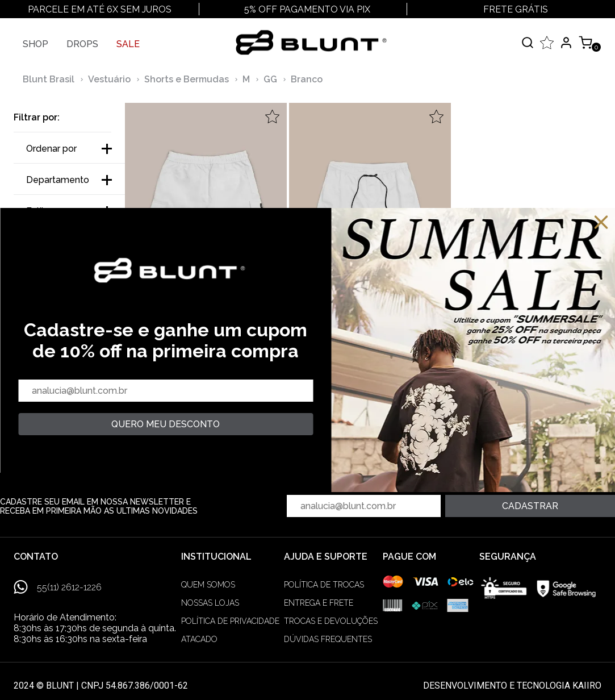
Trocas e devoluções (331, 621)
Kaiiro (587, 686)
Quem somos (208, 585)
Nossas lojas (210, 603)
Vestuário (109, 79)
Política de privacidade (230, 621)
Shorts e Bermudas (187, 79)
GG (270, 79)
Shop (35, 44)
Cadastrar (530, 506)
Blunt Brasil (49, 79)
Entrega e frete (319, 603)
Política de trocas (324, 585)
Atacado (199, 639)
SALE (128, 44)
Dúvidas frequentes (328, 639)
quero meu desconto (166, 424)
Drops (82, 44)
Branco (307, 79)
